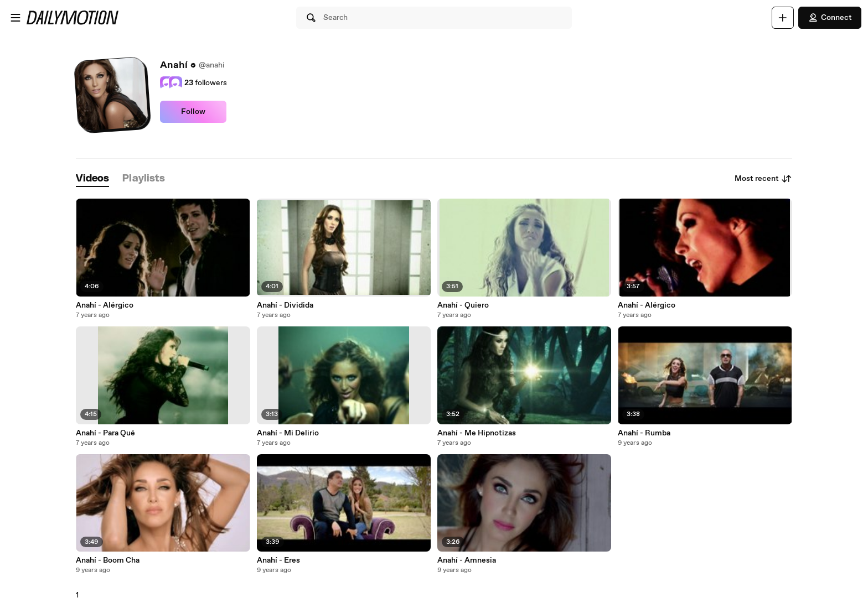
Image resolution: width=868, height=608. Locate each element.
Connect (830, 18)
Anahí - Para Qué (105, 433)
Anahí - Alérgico (105, 305)
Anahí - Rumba (644, 433)
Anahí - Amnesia (467, 560)
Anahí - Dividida (285, 305)
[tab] (92, 179)
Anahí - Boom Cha (108, 560)
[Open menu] (15, 18)
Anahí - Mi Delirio (288, 433)
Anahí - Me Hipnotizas (477, 433)
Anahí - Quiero (463, 305)
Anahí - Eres (278, 560)
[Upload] (783, 18)
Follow (193, 112)
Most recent (763, 179)
